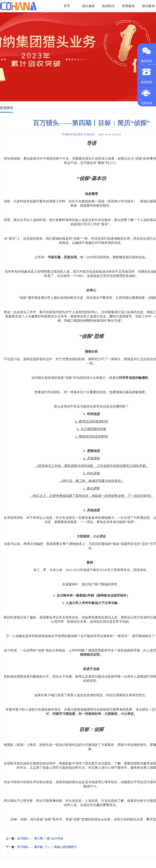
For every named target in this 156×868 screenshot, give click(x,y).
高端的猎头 (70, 782)
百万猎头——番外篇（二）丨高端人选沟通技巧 (47, 847)
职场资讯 (6, 108)
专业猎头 (54, 392)
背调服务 (128, 6)
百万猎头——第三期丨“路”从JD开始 (40, 839)
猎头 (7, 159)
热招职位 (108, 6)
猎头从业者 (102, 819)
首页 (67, 6)
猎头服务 (89, 6)
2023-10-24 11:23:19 (108, 134)
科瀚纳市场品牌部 (73, 134)
